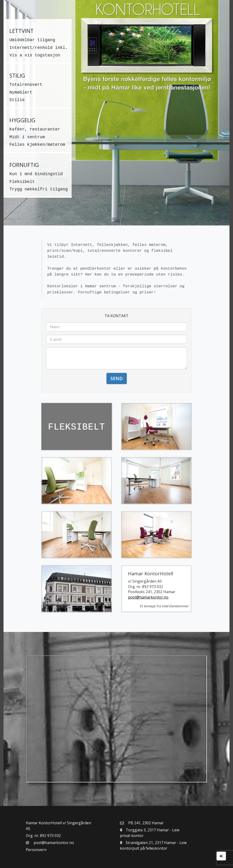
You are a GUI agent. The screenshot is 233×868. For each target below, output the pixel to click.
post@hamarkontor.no (148, 597)
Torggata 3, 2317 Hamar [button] (145, 830)
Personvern (36, 850)
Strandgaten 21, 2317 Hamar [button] (149, 843)
